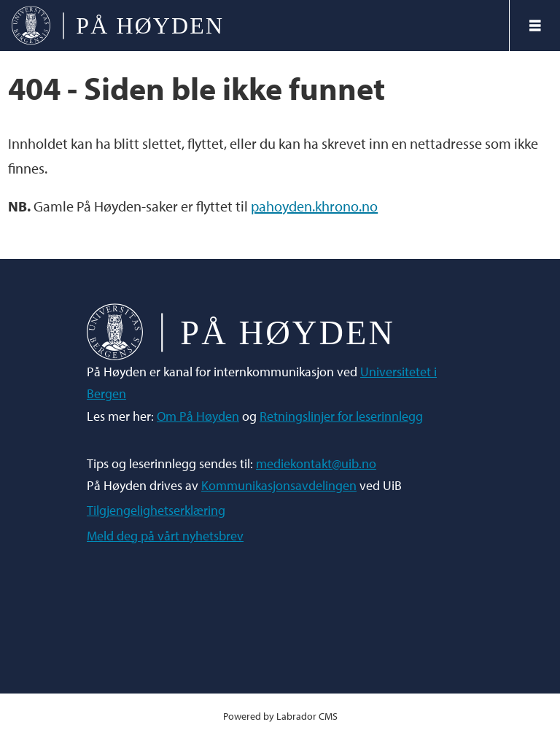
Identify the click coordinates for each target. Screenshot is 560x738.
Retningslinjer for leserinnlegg (341, 416)
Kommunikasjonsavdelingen (279, 485)
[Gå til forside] (117, 26)
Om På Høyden (198, 416)
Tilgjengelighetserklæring (156, 510)
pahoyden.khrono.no (314, 206)
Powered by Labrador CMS (280, 716)
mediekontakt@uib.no (316, 463)
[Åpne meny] (535, 26)
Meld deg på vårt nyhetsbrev (165, 536)
